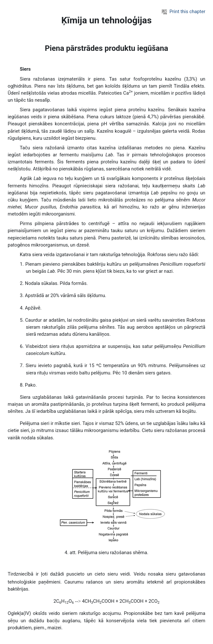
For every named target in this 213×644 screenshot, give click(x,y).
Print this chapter (184, 12)
